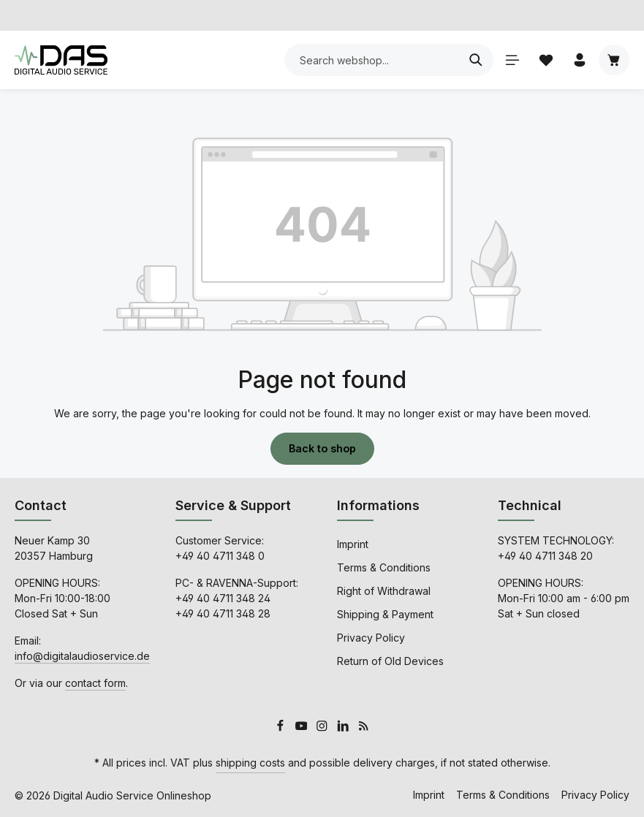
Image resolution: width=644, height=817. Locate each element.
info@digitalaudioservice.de (82, 655)
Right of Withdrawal (384, 590)
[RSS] (364, 727)
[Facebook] (282, 727)
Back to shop (322, 448)
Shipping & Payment (385, 613)
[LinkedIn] (345, 727)
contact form (95, 682)
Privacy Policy (371, 637)
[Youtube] (303, 727)
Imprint (353, 543)
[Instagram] (323, 727)
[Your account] (579, 60)
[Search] (475, 60)
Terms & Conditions (384, 567)
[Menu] (511, 60)
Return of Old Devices (390, 660)
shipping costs (250, 763)
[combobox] (371, 60)
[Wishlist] (545, 60)
